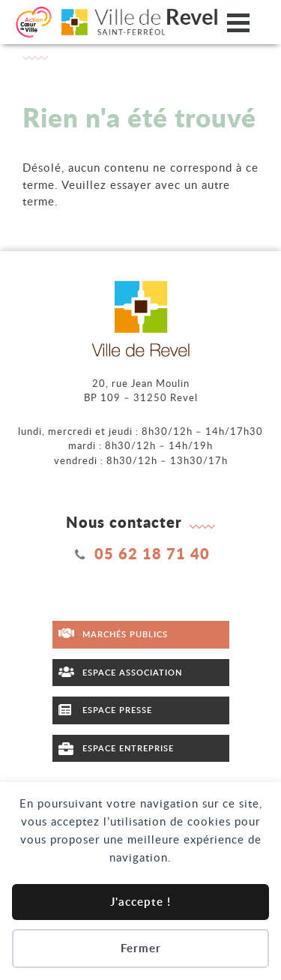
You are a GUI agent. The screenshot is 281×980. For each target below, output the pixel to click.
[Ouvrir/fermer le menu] (238, 22)
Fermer (141, 948)
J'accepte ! (140, 902)
